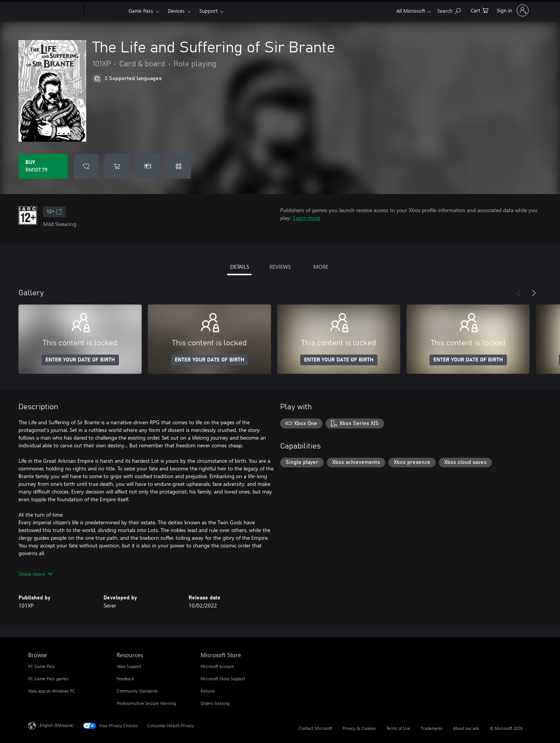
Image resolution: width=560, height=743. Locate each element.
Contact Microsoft (315, 728)
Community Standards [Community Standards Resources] (137, 691)
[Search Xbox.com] (449, 10)
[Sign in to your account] (512, 10)
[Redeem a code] (179, 166)
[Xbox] (105, 11)
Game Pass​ (141, 11)
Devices (176, 11)
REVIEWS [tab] (280, 267)
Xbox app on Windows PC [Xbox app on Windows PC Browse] (52, 691)
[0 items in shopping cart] (480, 10)
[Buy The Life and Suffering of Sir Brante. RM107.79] (43, 166)
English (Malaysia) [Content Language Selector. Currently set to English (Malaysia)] (57, 725)
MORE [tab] (321, 267)
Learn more (307, 218)
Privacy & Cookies (359, 728)
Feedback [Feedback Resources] (125, 679)
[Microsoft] (54, 11)
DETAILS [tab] (240, 267)
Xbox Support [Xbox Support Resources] (129, 666)
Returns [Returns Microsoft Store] (208, 691)
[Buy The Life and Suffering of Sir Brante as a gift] (148, 166)
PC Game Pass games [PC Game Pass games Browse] (48, 679)
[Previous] (518, 293)
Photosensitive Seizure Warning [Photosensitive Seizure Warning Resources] (146, 703)
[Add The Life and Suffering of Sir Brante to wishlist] (86, 166)
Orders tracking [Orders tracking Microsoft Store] (215, 703)
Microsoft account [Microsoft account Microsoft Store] (217, 666)
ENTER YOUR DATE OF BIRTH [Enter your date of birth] (80, 360)
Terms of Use (398, 728)
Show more (36, 574)
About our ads (466, 728)
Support (208, 11)
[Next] (534, 293)
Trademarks (432, 728)
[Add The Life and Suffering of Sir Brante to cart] (117, 166)
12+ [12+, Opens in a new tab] (54, 212)
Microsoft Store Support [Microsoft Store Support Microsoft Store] (223, 679)
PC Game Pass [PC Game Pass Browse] (42, 666)
